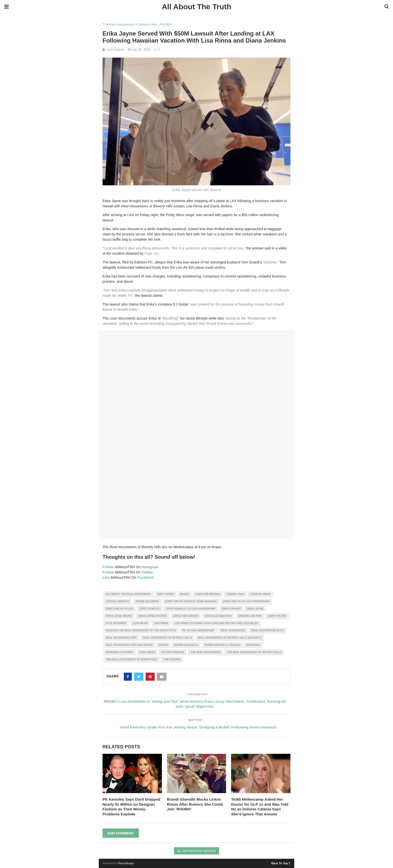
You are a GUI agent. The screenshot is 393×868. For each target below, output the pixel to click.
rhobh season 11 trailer (222, 645)
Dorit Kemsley (150, 609)
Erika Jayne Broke (119, 616)
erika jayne (255, 609)
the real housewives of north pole (131, 660)
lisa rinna (161, 623)
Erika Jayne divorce (152, 616)
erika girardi (231, 609)
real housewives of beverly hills (167, 638)
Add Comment (121, 833)
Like (106, 577)
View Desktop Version (197, 851)
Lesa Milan (140, 623)
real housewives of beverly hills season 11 (230, 638)
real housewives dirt (121, 638)
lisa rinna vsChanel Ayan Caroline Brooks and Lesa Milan (216, 623)
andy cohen (166, 594)
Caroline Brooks (208, 594)
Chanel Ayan (235, 594)
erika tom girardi (186, 616)
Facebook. (146, 577)
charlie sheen (261, 594)
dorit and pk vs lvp (119, 609)
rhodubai (253, 645)
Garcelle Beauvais (218, 616)
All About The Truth (196, 7)
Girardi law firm (250, 616)
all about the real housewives (128, 594)
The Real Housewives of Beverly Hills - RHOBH (137, 24)
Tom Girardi (172, 660)
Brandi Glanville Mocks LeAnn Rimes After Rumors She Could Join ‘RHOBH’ (195, 804)
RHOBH (164, 645)
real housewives (233, 630)
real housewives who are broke (129, 645)
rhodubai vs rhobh (119, 652)
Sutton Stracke (173, 652)
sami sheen (147, 652)
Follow (108, 567)
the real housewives (206, 652)
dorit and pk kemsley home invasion (191, 601)
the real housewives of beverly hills (254, 652)
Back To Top (281, 863)
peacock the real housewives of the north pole (141, 630)
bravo (185, 594)
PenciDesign (126, 863)
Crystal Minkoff (118, 601)
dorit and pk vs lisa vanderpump (246, 601)
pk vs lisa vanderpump (198, 630)
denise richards (147, 601)
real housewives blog (268, 630)
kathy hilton (277, 616)
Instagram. (151, 567)
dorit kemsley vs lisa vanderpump (191, 609)
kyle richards (116, 623)
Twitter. (148, 572)
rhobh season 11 (186, 645)
